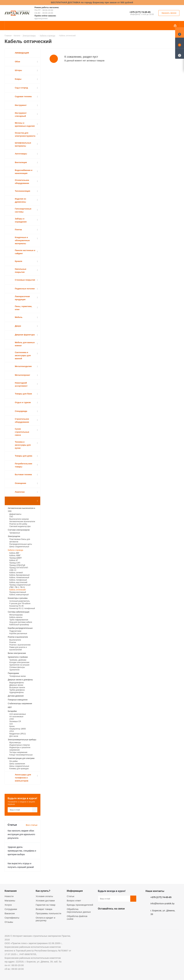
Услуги (8, 905)
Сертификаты (12, 918)
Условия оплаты (44, 896)
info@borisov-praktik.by (162, 903)
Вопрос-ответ (74, 901)
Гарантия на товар (45, 905)
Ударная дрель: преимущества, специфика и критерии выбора (22, 851)
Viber (131, 916)
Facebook (109, 916)
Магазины (10, 901)
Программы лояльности (48, 913)
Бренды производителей (80, 905)
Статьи (70, 896)
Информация (75, 891)
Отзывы (9, 922)
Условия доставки (45, 901)
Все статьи (32, 825)
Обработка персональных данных (79, 910)
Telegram (124, 916)
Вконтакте (101, 916)
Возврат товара (44, 909)
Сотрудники (11, 909)
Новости (9, 896)
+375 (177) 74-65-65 (140, 12)
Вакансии (10, 913)
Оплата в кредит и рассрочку (45, 919)
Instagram (116, 916)
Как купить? (43, 891)
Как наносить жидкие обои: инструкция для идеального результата (21, 834)
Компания (11, 891)
